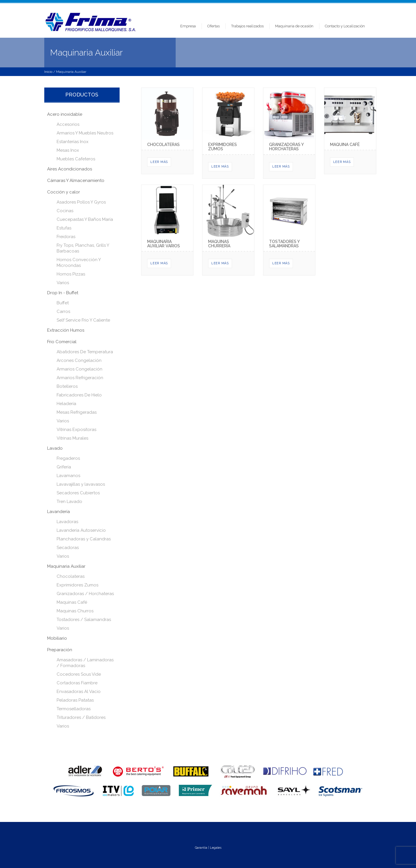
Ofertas (213, 26)
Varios (63, 283)
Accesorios (68, 124)
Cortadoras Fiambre (77, 683)
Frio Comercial (62, 342)
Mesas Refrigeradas (77, 412)
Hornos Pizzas (71, 274)
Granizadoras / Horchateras (85, 594)
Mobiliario (57, 638)
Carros (63, 312)
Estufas (64, 228)
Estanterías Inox (73, 142)
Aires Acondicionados (70, 169)
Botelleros (67, 386)
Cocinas (65, 211)
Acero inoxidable (65, 114)
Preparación (60, 650)
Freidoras (66, 237)
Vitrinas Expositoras (76, 430)
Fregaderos (68, 458)
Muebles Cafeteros (76, 159)
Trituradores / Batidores (81, 717)
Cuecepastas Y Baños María (85, 219)
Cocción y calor (64, 192)
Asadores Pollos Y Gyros (81, 202)
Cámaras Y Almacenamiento (76, 181)
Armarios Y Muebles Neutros (85, 133)
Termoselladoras (74, 709)
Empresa (188, 26)
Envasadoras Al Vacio (79, 692)
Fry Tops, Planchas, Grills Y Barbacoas (83, 248)
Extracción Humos (66, 330)
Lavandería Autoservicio (81, 530)
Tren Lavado (69, 502)
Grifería (64, 467)
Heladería (66, 404)
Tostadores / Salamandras (84, 620)
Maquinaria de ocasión (294, 26)
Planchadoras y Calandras (84, 539)
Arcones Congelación (79, 360)
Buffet (63, 303)
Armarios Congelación (79, 369)
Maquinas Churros (75, 611)
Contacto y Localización (345, 26)
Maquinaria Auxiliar (66, 566)
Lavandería (59, 512)
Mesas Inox (68, 150)
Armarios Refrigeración (80, 378)
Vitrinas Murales (72, 438)
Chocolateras (71, 576)
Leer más (159, 162)
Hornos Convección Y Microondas (79, 263)
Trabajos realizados (247, 26)
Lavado (55, 448)
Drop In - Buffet (63, 293)
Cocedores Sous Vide (79, 674)
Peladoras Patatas (75, 700)
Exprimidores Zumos (77, 585)
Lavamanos (68, 476)
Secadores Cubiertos (78, 493)
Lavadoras (67, 522)
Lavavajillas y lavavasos (81, 484)
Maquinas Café (72, 602)
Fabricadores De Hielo (79, 395)
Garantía (201, 848)
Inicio (48, 72)
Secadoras (68, 548)
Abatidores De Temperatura (85, 352)
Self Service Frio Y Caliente (83, 320)
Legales (216, 848)
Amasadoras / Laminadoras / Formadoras (85, 663)
